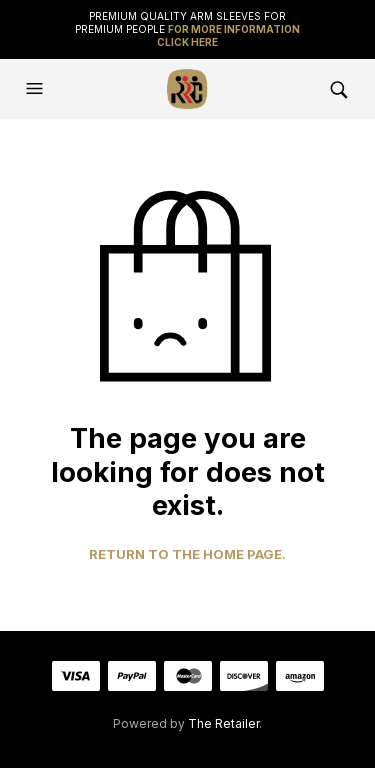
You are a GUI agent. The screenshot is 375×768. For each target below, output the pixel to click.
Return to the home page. (187, 554)
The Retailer (223, 723)
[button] (37, 89)
